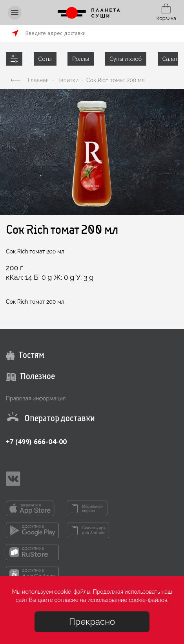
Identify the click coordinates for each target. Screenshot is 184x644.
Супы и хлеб (126, 59)
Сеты (45, 59)
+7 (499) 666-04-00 (36, 441)
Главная (38, 80)
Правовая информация (36, 398)
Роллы (80, 59)
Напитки (67, 80)
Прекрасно (92, 622)
